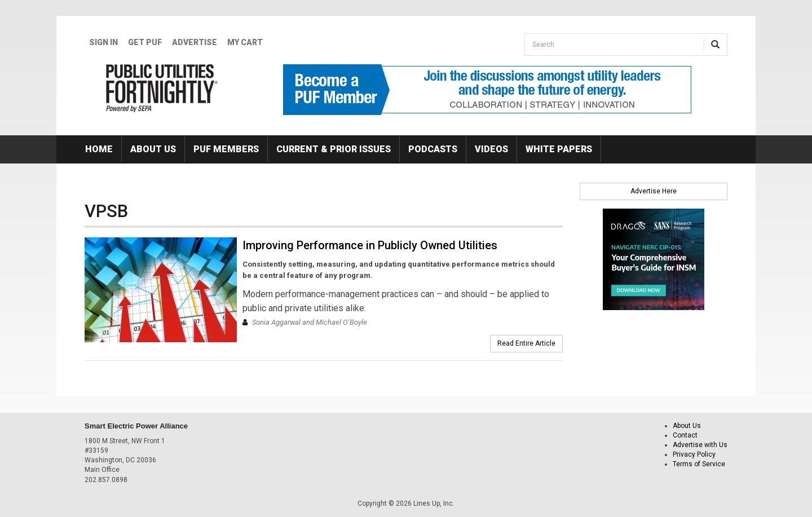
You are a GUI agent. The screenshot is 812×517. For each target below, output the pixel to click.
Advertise (195, 42)
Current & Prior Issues (334, 149)
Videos (491, 149)
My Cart (245, 42)
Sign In (103, 42)
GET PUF (145, 42)
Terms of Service (699, 464)
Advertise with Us (700, 445)
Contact (685, 435)
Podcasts (433, 149)
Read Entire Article (526, 343)
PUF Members (226, 149)
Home (99, 149)
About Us (153, 149)
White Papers (559, 149)
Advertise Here (654, 191)
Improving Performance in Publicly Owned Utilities (370, 245)
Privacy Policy (694, 454)
